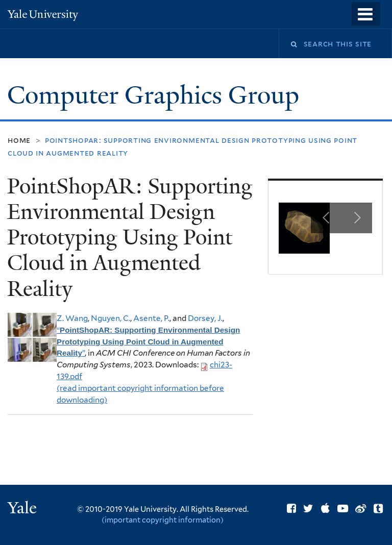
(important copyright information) (163, 520)
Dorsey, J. (205, 318)
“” (148, 342)
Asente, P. (151, 318)
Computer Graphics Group (156, 95)
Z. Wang (72, 318)
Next (357, 218)
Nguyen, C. (111, 318)
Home (19, 140)
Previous (326, 218)
